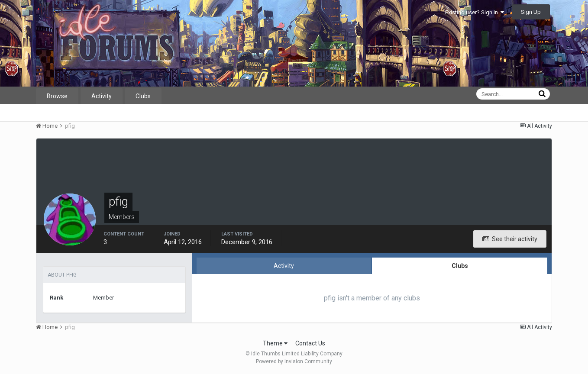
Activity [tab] (284, 266)
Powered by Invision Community (294, 361)
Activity (102, 96)
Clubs (143, 96)
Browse (57, 96)
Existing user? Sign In (475, 12)
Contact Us (310, 343)
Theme (275, 343)
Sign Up (531, 12)
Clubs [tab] (460, 266)
